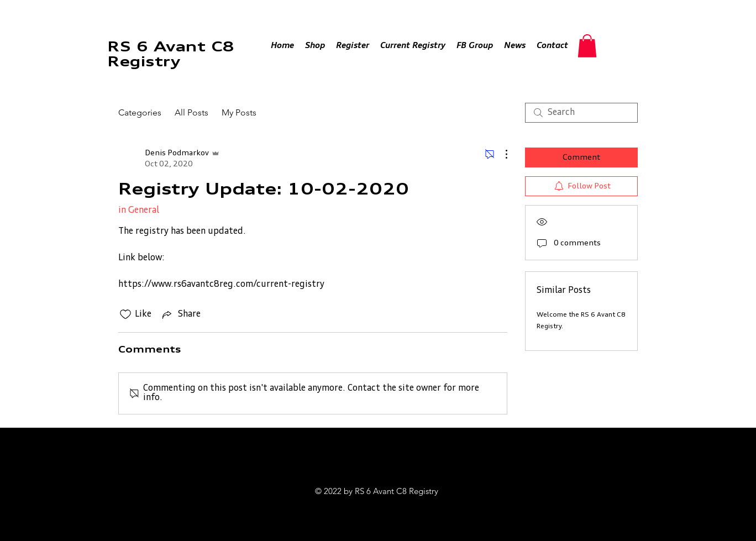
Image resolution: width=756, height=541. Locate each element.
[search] (581, 113)
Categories (140, 112)
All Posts (191, 112)
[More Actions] (501, 154)
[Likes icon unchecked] (125, 314)
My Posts (239, 112)
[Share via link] (180, 314)
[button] (587, 46)
